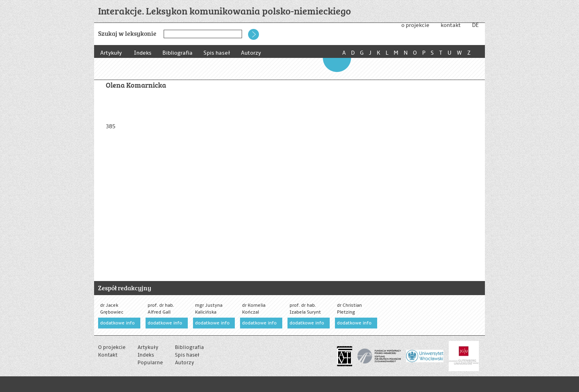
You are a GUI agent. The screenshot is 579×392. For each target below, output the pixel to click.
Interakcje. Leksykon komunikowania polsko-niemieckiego (225, 11)
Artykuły (111, 53)
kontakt (451, 25)
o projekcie (415, 25)
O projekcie (112, 347)
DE (475, 25)
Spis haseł (219, 53)
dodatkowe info (117, 323)
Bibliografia (179, 53)
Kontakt (108, 355)
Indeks (143, 53)
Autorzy (255, 53)
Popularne (150, 363)
